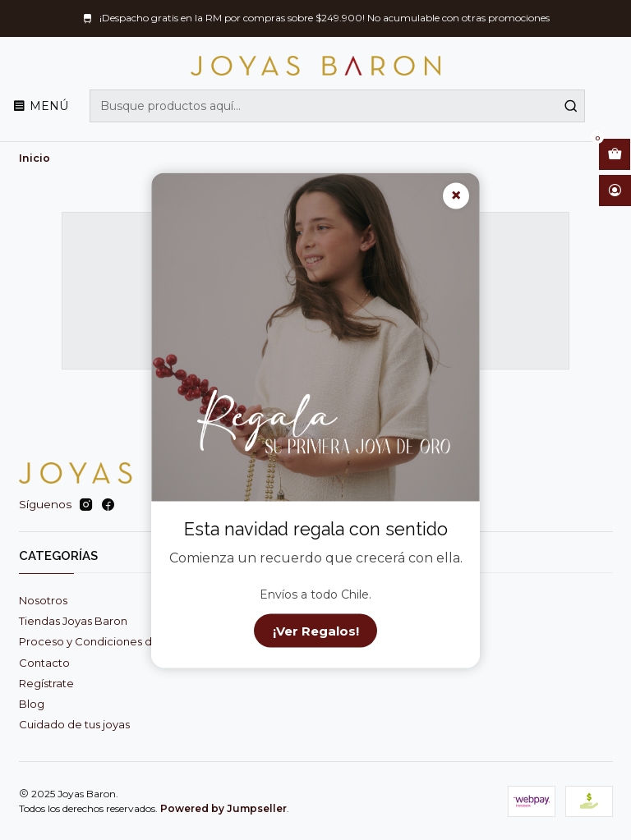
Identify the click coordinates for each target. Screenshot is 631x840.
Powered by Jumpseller (223, 808)
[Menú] (40, 106)
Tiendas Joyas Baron (73, 621)
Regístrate (46, 683)
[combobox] (337, 106)
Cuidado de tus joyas (74, 724)
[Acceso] (615, 190)
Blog (32, 704)
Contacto (44, 663)
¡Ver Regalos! (316, 630)
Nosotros (43, 600)
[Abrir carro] (615, 154)
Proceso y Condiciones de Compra (112, 641)
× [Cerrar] (456, 196)
